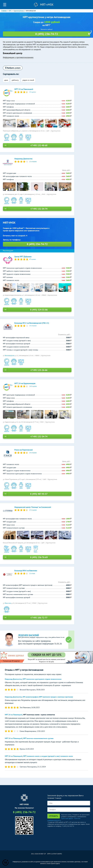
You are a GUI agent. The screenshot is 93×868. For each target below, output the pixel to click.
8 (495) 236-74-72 (89, 5)
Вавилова (8, 603)
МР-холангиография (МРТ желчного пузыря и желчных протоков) (48, 697)
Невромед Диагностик (13, 679)
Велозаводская (10, 355)
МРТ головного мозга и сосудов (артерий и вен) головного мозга (48, 756)
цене (6, 80)
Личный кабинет (84, 5)
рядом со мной (28, 80)
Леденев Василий (29, 635)
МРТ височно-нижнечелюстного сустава (38, 738)
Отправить (54, 816)
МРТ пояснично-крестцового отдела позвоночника (42, 679)
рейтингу (15, 80)
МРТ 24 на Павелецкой (14, 715)
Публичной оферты (67, 818)
